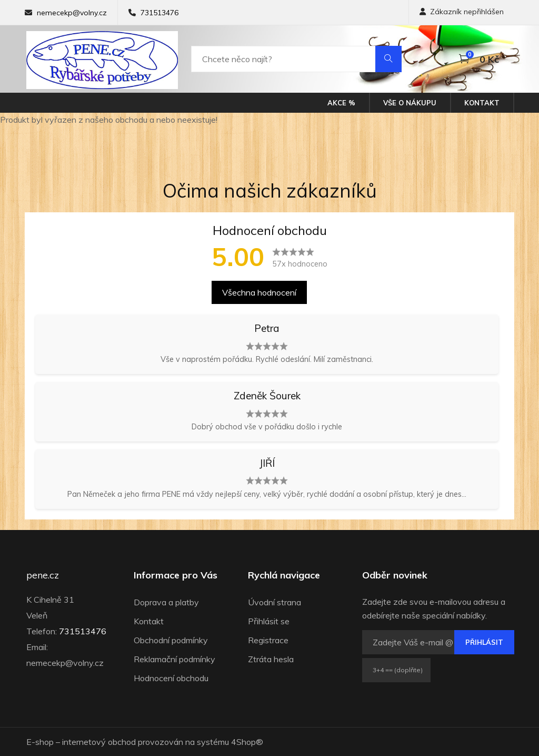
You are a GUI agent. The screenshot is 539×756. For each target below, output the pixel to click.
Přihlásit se (269, 621)
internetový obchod (99, 742)
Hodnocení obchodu (171, 678)
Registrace (268, 640)
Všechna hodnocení (259, 292)
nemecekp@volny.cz (72, 13)
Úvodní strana (275, 602)
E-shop (40, 742)
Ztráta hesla (271, 659)
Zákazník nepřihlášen (462, 12)
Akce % (341, 103)
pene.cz (43, 575)
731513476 (159, 13)
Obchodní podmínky (171, 640)
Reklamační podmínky (174, 659)
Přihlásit (484, 642)
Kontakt (482, 103)
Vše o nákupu (410, 103)
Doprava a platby (166, 602)
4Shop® (247, 742)
